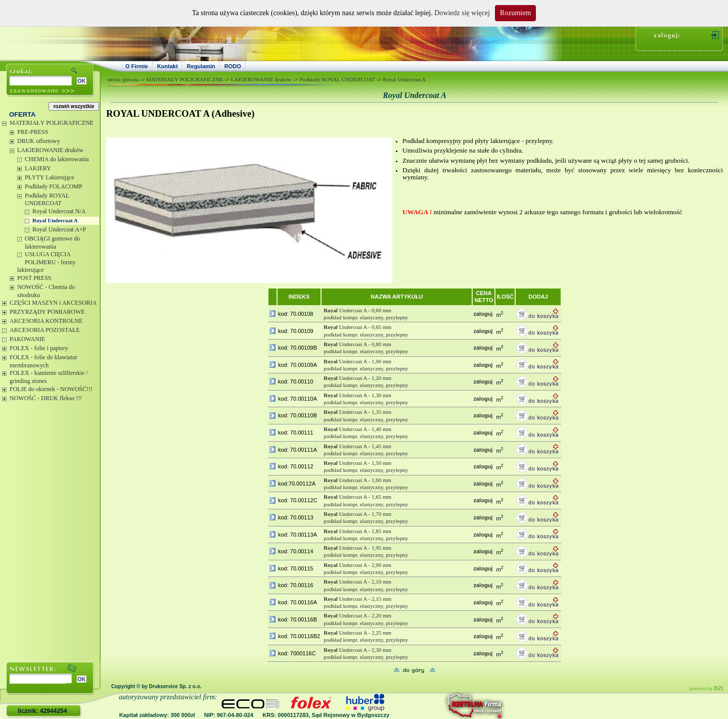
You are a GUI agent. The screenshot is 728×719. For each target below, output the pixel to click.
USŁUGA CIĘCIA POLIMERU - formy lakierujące (47, 262)
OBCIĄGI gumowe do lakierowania (52, 243)
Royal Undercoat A (55, 220)
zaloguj (483, 314)
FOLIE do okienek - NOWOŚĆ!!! (51, 389)
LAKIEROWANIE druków (50, 150)
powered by (706, 689)
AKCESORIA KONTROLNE (46, 321)
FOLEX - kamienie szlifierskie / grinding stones (49, 377)
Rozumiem (515, 13)
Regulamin (201, 66)
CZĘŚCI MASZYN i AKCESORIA (53, 303)
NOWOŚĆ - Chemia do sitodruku (46, 291)
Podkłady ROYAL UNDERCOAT (47, 200)
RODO (233, 66)
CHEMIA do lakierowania (57, 159)
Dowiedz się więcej (462, 13)
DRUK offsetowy (39, 141)
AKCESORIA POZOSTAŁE (45, 330)
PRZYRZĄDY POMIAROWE (47, 312)
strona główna (123, 79)
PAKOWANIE (27, 339)
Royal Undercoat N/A (59, 211)
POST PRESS (34, 278)
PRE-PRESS (33, 132)
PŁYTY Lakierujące (50, 177)
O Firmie (137, 66)
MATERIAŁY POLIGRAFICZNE (52, 123)
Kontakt (168, 66)
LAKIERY (38, 168)
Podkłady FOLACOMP (54, 186)
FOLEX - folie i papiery (39, 348)
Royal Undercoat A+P (59, 229)
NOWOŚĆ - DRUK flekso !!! (46, 398)
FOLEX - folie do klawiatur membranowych (43, 361)
